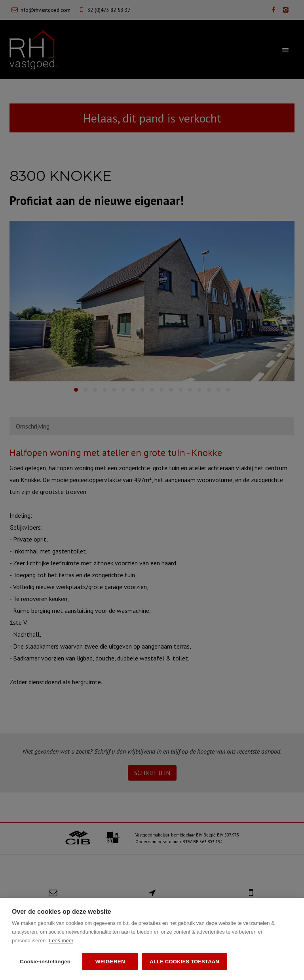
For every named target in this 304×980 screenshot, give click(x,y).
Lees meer (61, 941)
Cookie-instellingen (45, 962)
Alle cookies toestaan (184, 962)
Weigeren (110, 962)
